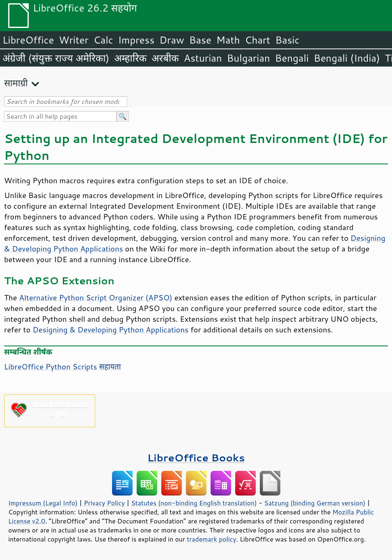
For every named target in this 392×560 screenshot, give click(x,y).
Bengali (292, 58)
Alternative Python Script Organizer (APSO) (96, 297)
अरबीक (165, 58)
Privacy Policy (104, 503)
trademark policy (211, 539)
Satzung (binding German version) (315, 503)
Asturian (203, 58)
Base (200, 40)
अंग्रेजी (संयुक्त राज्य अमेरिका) (56, 58)
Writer (73, 40)
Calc (103, 40)
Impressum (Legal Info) (43, 503)
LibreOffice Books (196, 457)
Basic (287, 40)
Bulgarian (249, 58)
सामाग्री (16, 83)
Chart (257, 40)
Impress (136, 40)
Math (228, 40)
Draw (172, 40)
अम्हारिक (130, 58)
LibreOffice (28, 40)
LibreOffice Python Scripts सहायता (62, 366)
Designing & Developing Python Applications (110, 330)
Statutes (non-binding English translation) (194, 503)
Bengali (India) (347, 58)
